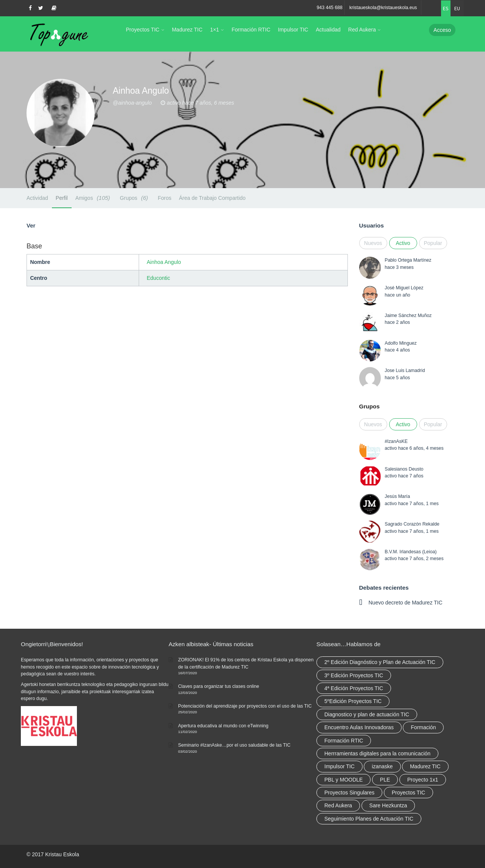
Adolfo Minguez (401, 343)
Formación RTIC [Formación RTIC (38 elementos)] (344, 741)
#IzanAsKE (396, 441)
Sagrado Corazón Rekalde (412, 524)
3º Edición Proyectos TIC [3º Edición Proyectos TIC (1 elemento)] (354, 675)
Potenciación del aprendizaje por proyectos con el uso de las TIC (245, 706)
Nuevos (373, 243)
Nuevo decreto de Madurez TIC (406, 603)
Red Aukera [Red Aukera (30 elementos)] (338, 805)
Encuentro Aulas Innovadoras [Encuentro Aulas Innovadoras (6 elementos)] (359, 727)
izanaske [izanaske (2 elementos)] (382, 766)
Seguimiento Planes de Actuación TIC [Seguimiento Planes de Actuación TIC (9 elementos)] (369, 819)
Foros (164, 198)
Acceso (442, 30)
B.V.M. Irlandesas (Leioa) (411, 552)
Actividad (37, 198)
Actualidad (328, 30)
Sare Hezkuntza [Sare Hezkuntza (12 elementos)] (388, 805)
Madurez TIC (187, 30)
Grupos (135, 198)
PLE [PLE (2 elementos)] (385, 780)
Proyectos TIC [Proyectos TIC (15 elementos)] (408, 793)
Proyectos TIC (142, 30)
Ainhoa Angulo (164, 262)
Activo (403, 243)
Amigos (94, 198)
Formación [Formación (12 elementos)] (423, 727)
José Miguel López (404, 288)
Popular (433, 243)
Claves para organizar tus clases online (219, 686)
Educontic (158, 278)
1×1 (214, 30)
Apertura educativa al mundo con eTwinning (223, 726)
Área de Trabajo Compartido (212, 198)
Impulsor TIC (293, 30)
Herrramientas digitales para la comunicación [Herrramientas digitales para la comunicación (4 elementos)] (377, 753)
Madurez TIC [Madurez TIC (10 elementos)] (425, 766)
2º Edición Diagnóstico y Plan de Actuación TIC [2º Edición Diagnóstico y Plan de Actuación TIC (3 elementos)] (380, 662)
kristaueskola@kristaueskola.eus (383, 8)
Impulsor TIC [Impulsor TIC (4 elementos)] (339, 766)
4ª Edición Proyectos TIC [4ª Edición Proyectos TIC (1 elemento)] (354, 688)
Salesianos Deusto (404, 469)
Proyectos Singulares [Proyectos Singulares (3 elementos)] (349, 793)
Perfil (62, 198)
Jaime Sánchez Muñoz (408, 315)
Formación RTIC (251, 30)
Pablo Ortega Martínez (408, 260)
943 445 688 (330, 8)
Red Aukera (362, 30)
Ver (31, 225)
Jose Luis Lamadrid (405, 370)
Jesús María (397, 496)
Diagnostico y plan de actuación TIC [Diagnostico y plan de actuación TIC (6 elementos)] (367, 714)
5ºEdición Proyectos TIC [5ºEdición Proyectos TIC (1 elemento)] (353, 701)
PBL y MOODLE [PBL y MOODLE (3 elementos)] (343, 780)
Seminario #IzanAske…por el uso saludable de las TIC (234, 745)
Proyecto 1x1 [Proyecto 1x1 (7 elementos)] (423, 780)
